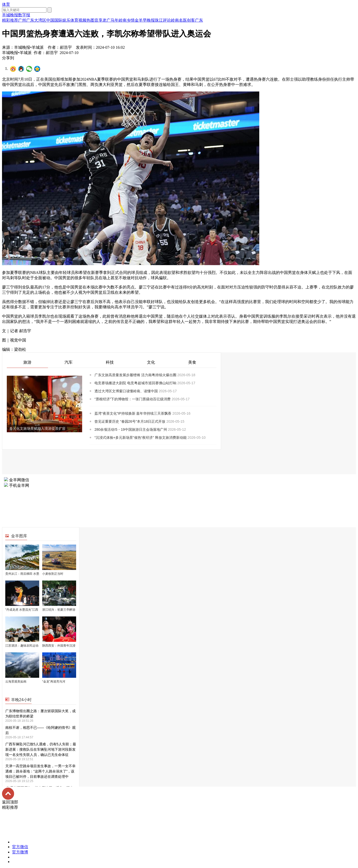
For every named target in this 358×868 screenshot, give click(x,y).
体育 (6, 4)
